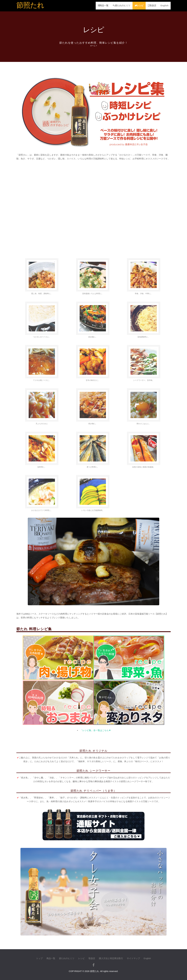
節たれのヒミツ (122, 5)
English (165, 5)
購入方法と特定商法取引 (111, 958)
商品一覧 (103, 5)
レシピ (139, 5)
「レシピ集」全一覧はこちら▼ (96, 730)
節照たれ (30, 5)
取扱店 (152, 5)
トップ (39, 958)
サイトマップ (133, 958)
